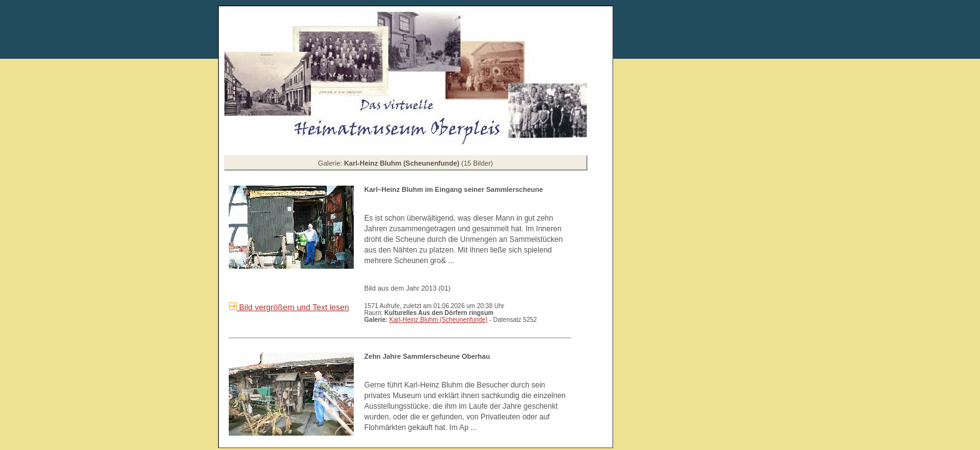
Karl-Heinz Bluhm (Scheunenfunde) (438, 320)
